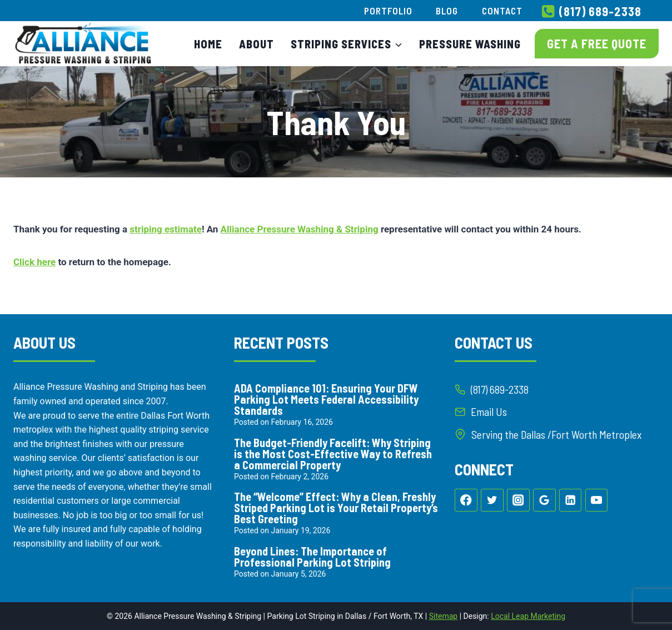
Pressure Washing (470, 44)
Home (208, 44)
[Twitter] (492, 501)
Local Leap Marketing (528, 616)
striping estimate (166, 229)
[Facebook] (466, 501)
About (257, 44)
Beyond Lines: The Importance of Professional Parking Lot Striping (312, 557)
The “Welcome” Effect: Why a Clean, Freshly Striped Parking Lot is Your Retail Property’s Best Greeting (336, 508)
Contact (502, 11)
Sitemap (443, 616)
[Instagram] (518, 501)
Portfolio (388, 11)
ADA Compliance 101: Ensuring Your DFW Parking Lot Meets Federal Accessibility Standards (326, 399)
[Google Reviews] (544, 501)
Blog (447, 11)
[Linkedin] (571, 501)
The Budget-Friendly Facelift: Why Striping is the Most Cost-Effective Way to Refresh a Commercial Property (333, 454)
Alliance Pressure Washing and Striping (91, 387)
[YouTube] (597, 501)
